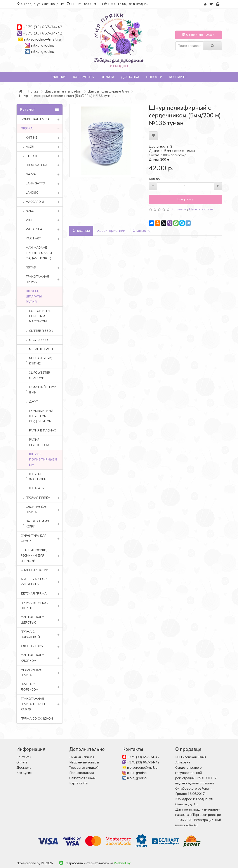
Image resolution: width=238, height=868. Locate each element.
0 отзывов (179, 209)
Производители (82, 773)
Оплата (107, 77)
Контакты (178, 77)
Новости (154, 77)
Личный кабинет (82, 757)
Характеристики (111, 231)
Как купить (83, 77)
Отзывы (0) (142, 231)
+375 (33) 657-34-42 (43, 27)
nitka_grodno (43, 45)
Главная (59, 77)
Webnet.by (122, 863)
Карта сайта (78, 783)
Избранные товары (84, 762)
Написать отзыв (201, 209)
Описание (81, 231)
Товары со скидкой (84, 768)
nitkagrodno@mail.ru (43, 39)
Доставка (130, 77)
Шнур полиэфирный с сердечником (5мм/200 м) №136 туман (66, 96)
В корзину (185, 199)
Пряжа (33, 91)
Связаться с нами (82, 778)
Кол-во (154, 179)
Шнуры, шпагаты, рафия (63, 91)
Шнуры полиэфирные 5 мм (108, 91)
